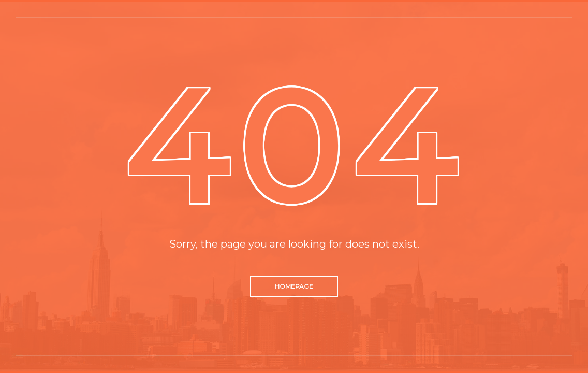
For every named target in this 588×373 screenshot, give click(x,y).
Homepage (294, 286)
